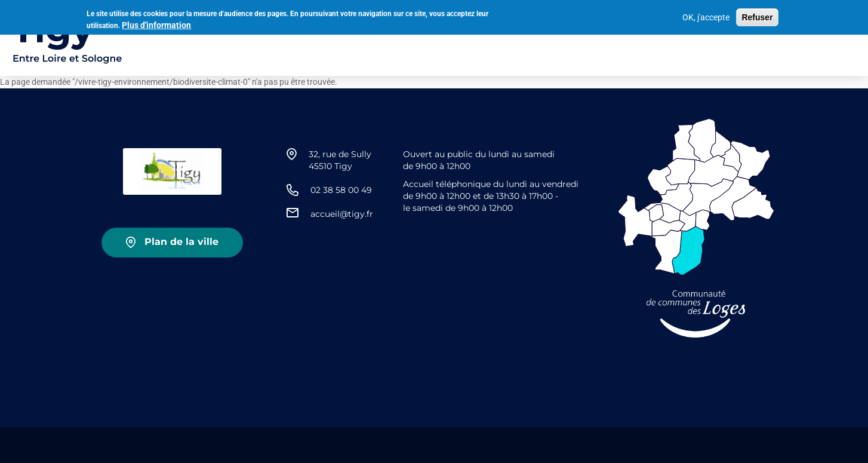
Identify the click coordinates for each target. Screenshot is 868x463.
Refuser (757, 17)
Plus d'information (156, 24)
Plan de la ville (181, 242)
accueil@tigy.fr (342, 214)
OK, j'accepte (706, 17)
